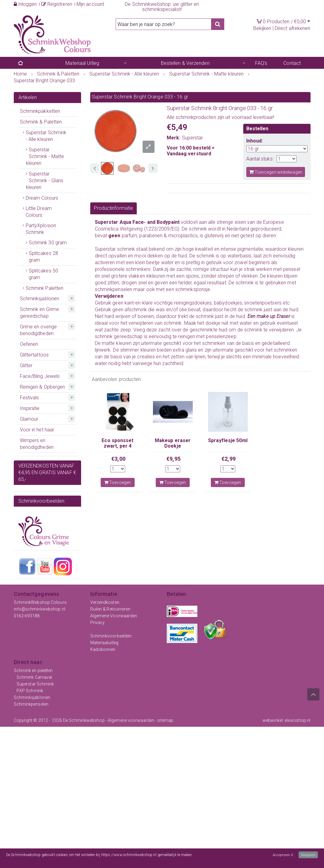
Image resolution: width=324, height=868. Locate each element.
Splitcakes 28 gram (43, 257)
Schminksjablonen (40, 299)
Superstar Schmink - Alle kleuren (46, 136)
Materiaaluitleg (104, 643)
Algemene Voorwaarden (114, 616)
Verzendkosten (105, 602)
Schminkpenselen (31, 704)
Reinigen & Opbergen (43, 387)
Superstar (193, 138)
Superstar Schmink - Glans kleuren (45, 181)
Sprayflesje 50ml (228, 440)
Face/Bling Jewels (40, 376)
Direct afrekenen (293, 28)
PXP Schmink (30, 691)
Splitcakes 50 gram (43, 274)
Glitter (26, 366)
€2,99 (229, 459)
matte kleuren (117, 343)
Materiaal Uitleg (82, 63)
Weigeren (308, 855)
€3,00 (118, 459)
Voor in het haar (37, 430)
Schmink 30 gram (48, 243)
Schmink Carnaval (34, 677)
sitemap (165, 720)
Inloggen (25, 4)
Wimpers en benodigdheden (37, 444)
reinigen (187, 336)
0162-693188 (27, 616)
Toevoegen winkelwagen (276, 172)
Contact (292, 63)
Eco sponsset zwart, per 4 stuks (117, 446)
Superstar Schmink (35, 684)
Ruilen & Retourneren (110, 609)
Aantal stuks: (260, 159)
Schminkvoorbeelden (111, 636)
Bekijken (262, 28)
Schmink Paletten (45, 288)
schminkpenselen (114, 289)
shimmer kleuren (139, 350)
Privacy (98, 622)
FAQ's (261, 63)
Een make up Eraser (269, 316)
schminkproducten (196, 117)
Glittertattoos (34, 355)
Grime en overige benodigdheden (39, 330)
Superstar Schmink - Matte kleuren (45, 156)
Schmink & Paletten (41, 122)
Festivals (30, 398)
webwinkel (273, 720)
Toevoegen (118, 482)
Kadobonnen (103, 649)
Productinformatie (114, 208)
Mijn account (90, 4)
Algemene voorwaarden (131, 720)
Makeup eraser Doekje (173, 443)
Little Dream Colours (39, 212)
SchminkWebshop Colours (40, 602)
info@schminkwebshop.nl (39, 609)
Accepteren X (282, 855)
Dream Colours (42, 198)
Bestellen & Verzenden (185, 63)
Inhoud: (255, 141)
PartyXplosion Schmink (41, 229)
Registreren (57, 4)
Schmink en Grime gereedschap (40, 313)
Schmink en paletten (33, 670)
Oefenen (29, 344)
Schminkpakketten (40, 111)
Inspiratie (30, 408)
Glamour (29, 419)
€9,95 (173, 459)
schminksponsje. (194, 289)
